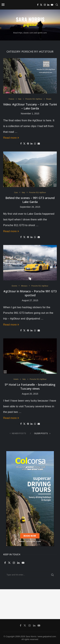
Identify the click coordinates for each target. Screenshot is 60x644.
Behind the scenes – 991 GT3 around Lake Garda (30, 200)
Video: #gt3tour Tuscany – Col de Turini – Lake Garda (30, 106)
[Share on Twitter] (24, 143)
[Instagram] (45, 5)
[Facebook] (38, 5)
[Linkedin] (48, 5)
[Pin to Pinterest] (28, 144)
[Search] (57, 5)
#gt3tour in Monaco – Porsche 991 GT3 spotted (30, 293)
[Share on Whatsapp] (35, 144)
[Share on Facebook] (21, 144)
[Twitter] (41, 5)
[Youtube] (52, 5)
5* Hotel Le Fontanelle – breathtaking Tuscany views (30, 387)
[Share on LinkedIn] (32, 144)
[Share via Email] (39, 144)
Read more (11, 138)
